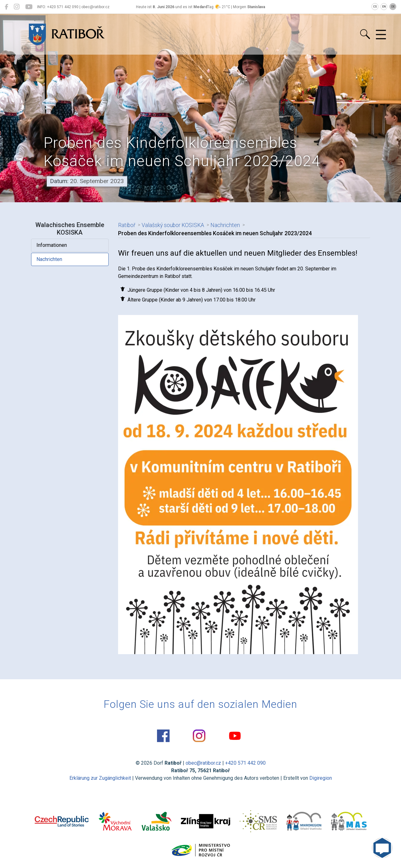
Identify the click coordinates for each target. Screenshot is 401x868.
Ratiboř (127, 225)
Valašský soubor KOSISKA (173, 225)
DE (393, 7)
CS (375, 7)
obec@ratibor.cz (203, 763)
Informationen (52, 245)
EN (384, 7)
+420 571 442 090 (245, 763)
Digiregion (321, 778)
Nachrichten (49, 259)
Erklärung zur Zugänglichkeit (100, 778)
